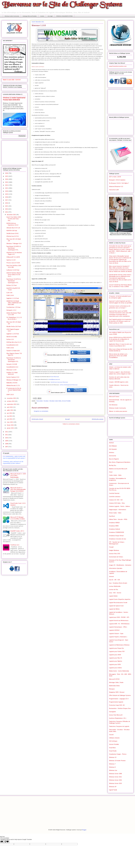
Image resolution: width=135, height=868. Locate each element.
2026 (7, 173)
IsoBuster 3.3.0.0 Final (13, 270)
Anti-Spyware (113, 449)
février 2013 (10, 425)
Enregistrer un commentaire (41, 411)
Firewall (111, 547)
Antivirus (112, 453)
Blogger (84, 830)
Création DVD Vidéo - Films (117, 503)
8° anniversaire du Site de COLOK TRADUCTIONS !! (14, 390)
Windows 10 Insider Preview (117, 761)
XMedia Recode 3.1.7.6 (13, 386)
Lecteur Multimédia (115, 586)
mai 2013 (10, 416)
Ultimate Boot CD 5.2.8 (13, 228)
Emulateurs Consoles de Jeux (118, 539)
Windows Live (113, 770)
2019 (7, 194)
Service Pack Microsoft (116, 715)
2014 (7, 209)
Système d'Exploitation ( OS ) (118, 718)
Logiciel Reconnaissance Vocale (118, 603)
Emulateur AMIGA (114, 523)
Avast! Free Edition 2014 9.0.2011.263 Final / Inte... (14, 219)
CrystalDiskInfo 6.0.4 (12, 345)
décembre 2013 (12, 215)
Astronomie (113, 456)
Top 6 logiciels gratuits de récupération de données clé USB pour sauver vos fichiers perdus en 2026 (120, 321)
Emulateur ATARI (114, 526)
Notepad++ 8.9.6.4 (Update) (117, 180)
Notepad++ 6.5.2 (11, 310)
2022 (7, 185)
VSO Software (113, 741)
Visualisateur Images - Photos (118, 754)
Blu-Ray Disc (113, 466)
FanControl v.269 (114, 190)
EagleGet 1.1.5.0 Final (13, 298)
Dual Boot (112, 516)
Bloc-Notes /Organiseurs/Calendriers (120, 462)
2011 (7, 435)
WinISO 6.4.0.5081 (12, 337)
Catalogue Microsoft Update (30, 16)
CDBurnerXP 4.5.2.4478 (13, 257)
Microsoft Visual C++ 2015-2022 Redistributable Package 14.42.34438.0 (18, 489)
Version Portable (66, 401)
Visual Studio (113, 751)
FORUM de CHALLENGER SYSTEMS (64, 16)
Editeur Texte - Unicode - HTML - (119, 519)
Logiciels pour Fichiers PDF (117, 652)
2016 (7, 203)
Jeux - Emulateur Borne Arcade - (118, 583)
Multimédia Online (114, 686)
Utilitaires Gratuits (114, 738)
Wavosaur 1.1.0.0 (11, 370)
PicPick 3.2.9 (10, 340)
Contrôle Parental (114, 493)
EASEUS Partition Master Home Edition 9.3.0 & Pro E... (14, 275)
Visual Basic (112, 748)
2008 (7, 444)
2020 (7, 191)
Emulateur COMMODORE (117, 532)
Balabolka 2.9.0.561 (12, 383)
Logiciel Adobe (113, 596)
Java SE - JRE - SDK (115, 580)
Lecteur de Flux (114, 590)
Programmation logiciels (116, 702)
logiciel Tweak (113, 790)
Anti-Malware (113, 446)
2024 (7, 179)
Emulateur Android (114, 529)
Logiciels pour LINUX (115, 655)
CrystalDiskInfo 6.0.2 (12, 367)
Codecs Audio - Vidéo (115, 475)
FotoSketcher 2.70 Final (13, 307)
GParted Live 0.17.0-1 (13, 236)
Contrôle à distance (115, 497)
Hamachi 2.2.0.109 (12, 364)
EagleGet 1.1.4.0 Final (13, 334)
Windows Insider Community (12, 16)
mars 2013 (10, 422)
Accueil (67, 419)
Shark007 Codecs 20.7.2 (17, 531)
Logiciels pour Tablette (116, 661)
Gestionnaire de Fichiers (116, 557)
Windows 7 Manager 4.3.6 (14, 244)
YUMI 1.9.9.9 (10, 296)
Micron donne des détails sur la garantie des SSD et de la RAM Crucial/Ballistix (118, 356)
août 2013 (10, 407)
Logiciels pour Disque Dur (116, 648)
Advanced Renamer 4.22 (116, 187)
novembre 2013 (12, 398)
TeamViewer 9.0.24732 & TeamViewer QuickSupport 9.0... (14, 281)
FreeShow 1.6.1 (15, 545)
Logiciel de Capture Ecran (116, 606)
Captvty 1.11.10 (11, 260)
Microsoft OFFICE (114, 679)
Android (111, 443)
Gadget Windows (114, 550)
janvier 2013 (11, 428)
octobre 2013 (11, 401)
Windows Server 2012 (115, 777)
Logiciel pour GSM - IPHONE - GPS (119, 617)
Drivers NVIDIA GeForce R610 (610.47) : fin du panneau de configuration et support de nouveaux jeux (121, 339)
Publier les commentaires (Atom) (71, 424)
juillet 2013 (10, 410)
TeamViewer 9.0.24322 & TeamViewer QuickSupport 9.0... (14, 360)
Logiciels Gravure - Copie (116, 634)
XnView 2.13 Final (11, 285)
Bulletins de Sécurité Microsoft (118, 469)
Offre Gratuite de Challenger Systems (120, 695)
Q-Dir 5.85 (9, 293)
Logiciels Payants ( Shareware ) (118, 637)
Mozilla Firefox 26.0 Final (14, 327)
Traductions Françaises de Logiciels (119, 726)
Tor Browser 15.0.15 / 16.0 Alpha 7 (119, 183)
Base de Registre (114, 459)
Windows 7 (112, 764)
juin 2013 (10, 413)
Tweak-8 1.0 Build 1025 (13, 351)
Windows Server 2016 (115, 780)
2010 (7, 438)
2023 (7, 182)
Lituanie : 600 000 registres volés (119, 382)
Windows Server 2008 (115, 774)
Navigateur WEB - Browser (117, 692)
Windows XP (113, 787)
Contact (42, 16)
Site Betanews (113, 405)
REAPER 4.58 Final (12, 231)
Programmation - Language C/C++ (119, 699)
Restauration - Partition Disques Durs (120, 709)
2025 (7, 176)
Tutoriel (111, 735)
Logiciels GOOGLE (114, 630)
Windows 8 (112, 767)
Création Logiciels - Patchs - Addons (120, 506)
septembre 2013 (12, 404)
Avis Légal (50, 16)
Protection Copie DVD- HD (117, 705)
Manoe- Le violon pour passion (118, 411)
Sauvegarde (112, 712)
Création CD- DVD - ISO (116, 500)
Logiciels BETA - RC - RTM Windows (119, 624)
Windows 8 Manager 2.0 (13, 380)
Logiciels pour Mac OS (116, 658)
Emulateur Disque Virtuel (116, 536)
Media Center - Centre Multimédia (119, 671)
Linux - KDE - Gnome (115, 593)
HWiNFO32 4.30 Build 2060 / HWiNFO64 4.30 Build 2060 (14, 303)
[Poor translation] (7, 842)
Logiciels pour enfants (115, 668)
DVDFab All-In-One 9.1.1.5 (14, 342)
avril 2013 (10, 419)
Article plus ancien (98, 419)
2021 (7, 188)
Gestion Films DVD (115, 554)
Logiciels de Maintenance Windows (119, 645)
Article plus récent (37, 419)
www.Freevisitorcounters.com (118, 66)
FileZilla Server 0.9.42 (12, 234)
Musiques (112, 689)
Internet (111, 577)
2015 (7, 206)
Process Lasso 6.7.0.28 (13, 263)
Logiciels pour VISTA (115, 665)
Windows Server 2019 (115, 783)
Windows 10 (113, 757)
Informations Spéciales (116, 568)
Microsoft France (114, 397)
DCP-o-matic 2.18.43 (115, 177)
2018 (7, 197)
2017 (7, 200)
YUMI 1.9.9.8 (10, 348)
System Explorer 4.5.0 (13, 377)
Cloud (111, 472)
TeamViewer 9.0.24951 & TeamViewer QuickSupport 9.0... (14, 248)
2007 (7, 447)
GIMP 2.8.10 (10, 395)
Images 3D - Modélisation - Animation (120, 565)
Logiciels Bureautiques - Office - (118, 627)
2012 (7, 432)
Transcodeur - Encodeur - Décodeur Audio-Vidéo (49, 401)
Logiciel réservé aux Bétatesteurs (119, 621)
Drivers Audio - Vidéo (115, 513)
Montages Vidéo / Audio (116, 683)
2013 (7, 212)
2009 (7, 441)
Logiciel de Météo (114, 609)
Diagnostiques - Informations (118, 510)
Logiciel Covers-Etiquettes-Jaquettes (120, 599)
